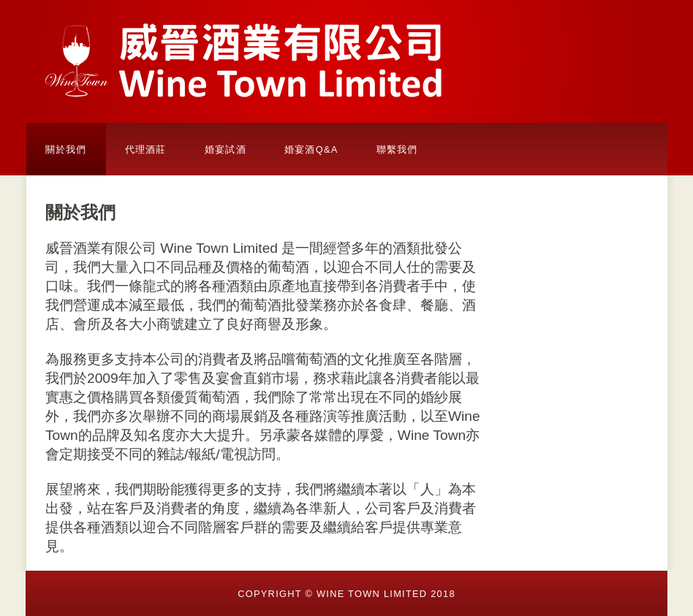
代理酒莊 (146, 149)
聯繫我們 (397, 149)
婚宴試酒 (226, 149)
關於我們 (66, 149)
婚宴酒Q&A (311, 149)
